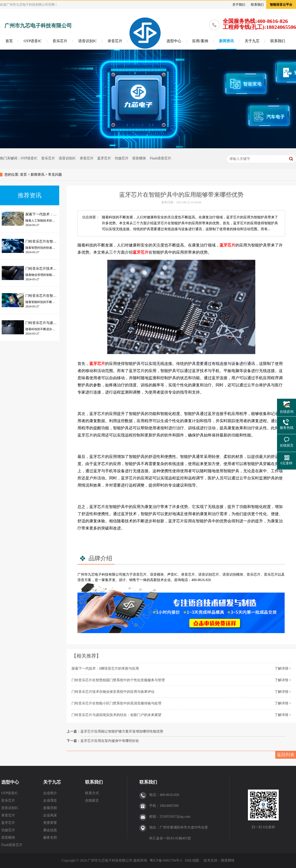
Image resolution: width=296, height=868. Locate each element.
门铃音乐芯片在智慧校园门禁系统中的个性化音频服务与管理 (118, 680)
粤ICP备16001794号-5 (166, 860)
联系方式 (92, 793)
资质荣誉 (50, 823)
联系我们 (257, 5)
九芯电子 (95, 575)
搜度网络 (228, 860)
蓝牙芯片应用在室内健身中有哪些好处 (110, 741)
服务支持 (50, 838)
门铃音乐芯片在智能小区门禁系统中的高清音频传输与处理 (116, 703)
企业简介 (50, 793)
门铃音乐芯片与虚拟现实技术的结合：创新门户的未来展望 (116, 715)
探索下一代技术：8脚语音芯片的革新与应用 (105, 669)
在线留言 (92, 801)
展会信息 (50, 830)
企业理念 (50, 801)
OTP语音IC (33, 41)
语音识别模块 (233, 575)
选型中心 (174, 41)
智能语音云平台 (281, 5)
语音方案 (84, 580)
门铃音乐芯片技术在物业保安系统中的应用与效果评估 (113, 692)
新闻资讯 (226, 41)
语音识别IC (87, 41)
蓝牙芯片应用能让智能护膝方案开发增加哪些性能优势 (122, 731)
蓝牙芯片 (104, 158)
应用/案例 (200, 41)
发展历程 (50, 808)
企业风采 (50, 815)
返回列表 (286, 755)
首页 (9, 41)
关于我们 (239, 5)
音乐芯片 (60, 41)
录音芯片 (115, 41)
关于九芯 (252, 41)
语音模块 (139, 158)
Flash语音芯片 (160, 158)
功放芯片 (122, 158)
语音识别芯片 (209, 575)
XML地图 (192, 860)
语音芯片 (140, 575)
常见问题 (55, 175)
